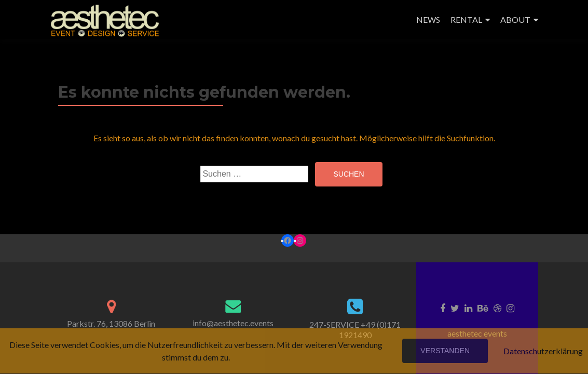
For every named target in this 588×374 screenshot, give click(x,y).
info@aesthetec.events (233, 323)
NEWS (428, 19)
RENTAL (466, 19)
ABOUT (515, 19)
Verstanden (445, 351)
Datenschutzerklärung (543, 351)
